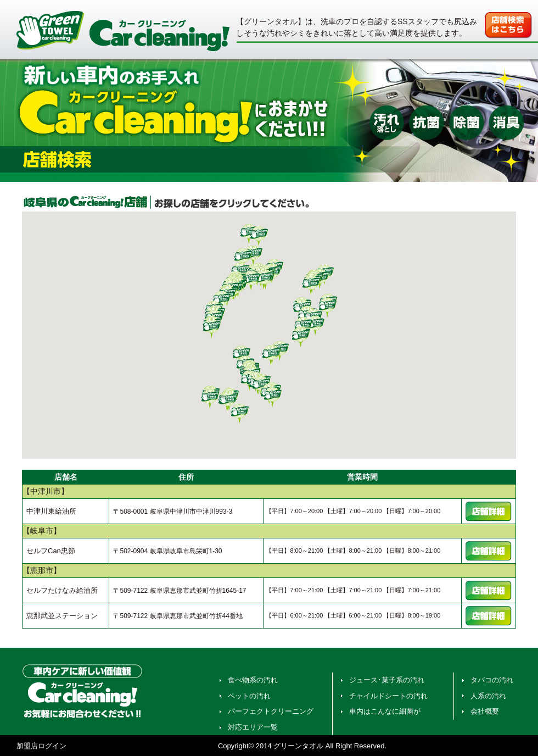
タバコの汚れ (492, 680)
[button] (271, 355)
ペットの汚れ (249, 696)
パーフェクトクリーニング (271, 711)
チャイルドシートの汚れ (388, 696)
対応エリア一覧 (253, 727)
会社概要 (485, 711)
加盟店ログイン (41, 746)
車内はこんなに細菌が (385, 711)
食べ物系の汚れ (253, 680)
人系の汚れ (488, 696)
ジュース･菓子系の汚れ (387, 680)
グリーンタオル (298, 746)
